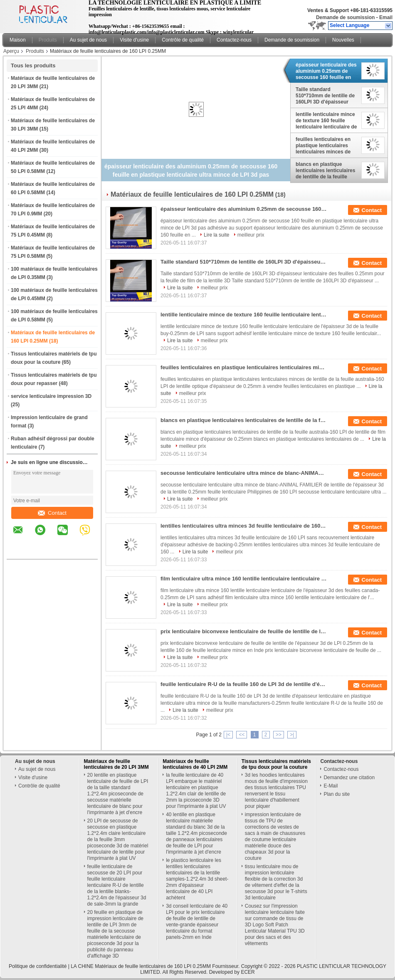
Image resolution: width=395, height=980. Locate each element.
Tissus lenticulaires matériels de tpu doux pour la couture (276, 764)
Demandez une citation (349, 778)
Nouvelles (343, 40)
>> (279, 735)
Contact (52, 513)
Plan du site (337, 794)
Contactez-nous (234, 40)
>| (292, 735)
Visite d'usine (134, 40)
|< (228, 735)
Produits (48, 40)
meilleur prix (251, 235)
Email (386, 17)
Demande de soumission (345, 17)
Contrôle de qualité (183, 40)
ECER (248, 972)
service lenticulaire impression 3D (51, 396)
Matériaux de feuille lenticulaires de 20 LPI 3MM (116, 764)
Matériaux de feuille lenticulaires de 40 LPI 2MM (195, 764)
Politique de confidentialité (38, 966)
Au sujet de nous (88, 40)
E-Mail (331, 786)
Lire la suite (216, 235)
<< (242, 735)
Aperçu (11, 51)
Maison (18, 40)
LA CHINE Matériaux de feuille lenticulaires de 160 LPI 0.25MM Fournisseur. (156, 966)
